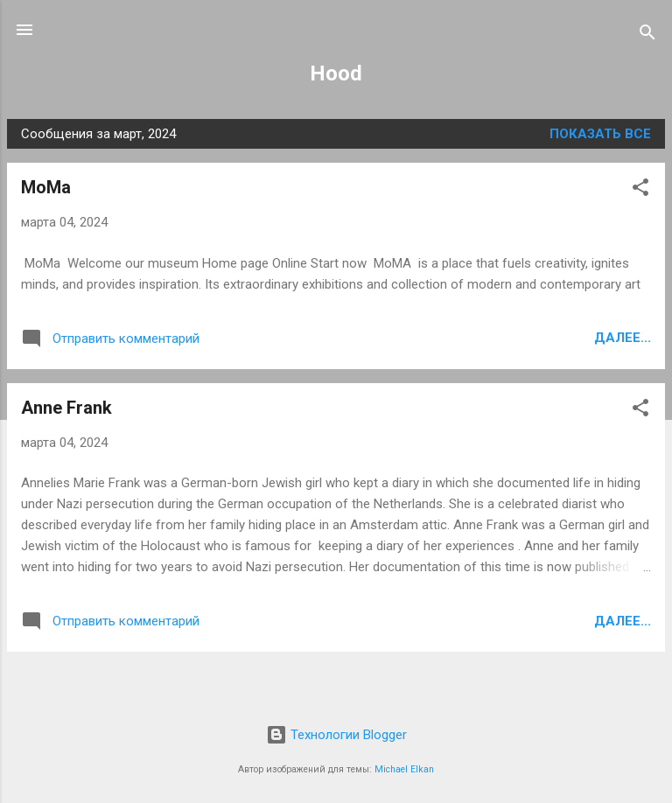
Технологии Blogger (336, 735)
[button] (640, 190)
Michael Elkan (404, 769)
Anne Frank (66, 408)
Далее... (623, 338)
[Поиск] (647, 35)
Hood (336, 73)
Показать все (600, 134)
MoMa (46, 187)
